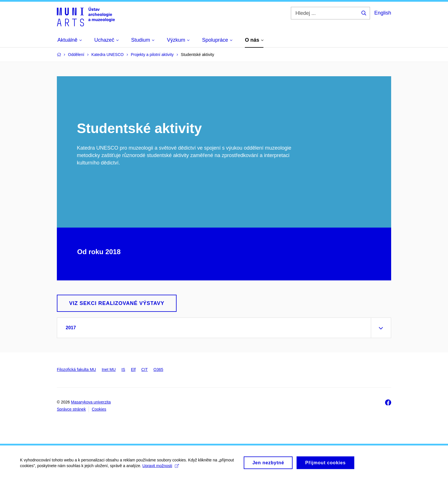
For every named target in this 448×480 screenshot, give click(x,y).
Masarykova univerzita (91, 402)
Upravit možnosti (160, 468)
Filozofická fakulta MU (76, 369)
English (383, 13)
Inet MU (109, 369)
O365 (158, 369)
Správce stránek (71, 409)
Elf (133, 369)
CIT (145, 369)
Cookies (99, 409)
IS (123, 369)
